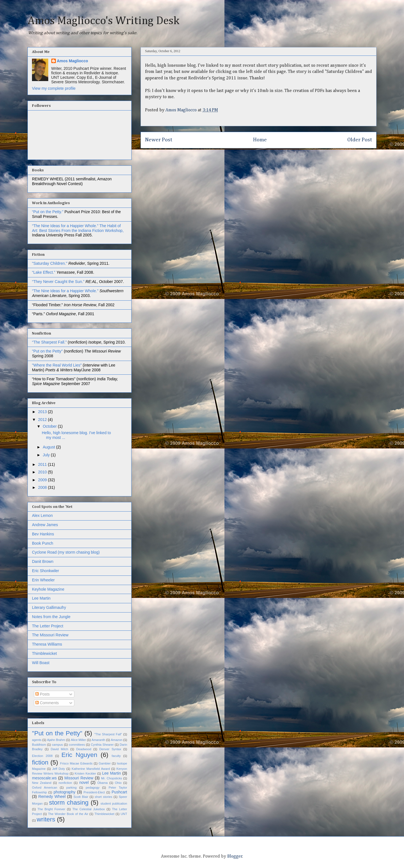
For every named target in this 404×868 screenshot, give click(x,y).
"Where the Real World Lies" (57, 365)
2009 (43, 480)
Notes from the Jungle (51, 617)
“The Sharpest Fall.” (50, 342)
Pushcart (119, 792)
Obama (103, 783)
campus (57, 745)
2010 (43, 472)
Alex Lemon (42, 515)
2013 (43, 412)
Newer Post (159, 140)
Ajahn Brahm (56, 740)
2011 (43, 464)
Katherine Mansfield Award (91, 769)
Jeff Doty (59, 769)
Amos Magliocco (73, 61)
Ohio (118, 783)
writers (46, 819)
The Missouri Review (50, 635)
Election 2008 (42, 756)
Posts (43, 694)
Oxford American (45, 788)
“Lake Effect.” (44, 272)
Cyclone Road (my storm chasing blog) (66, 552)
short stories (104, 797)
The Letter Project (48, 626)
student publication (114, 803)
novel (84, 782)
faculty (116, 756)
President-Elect (94, 792)
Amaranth (99, 740)
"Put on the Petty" (47, 351)
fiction (40, 762)
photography (65, 792)
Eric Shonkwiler (45, 571)
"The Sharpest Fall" (108, 734)
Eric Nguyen (79, 755)
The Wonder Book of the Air (68, 814)
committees (77, 745)
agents (37, 740)
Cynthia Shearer (102, 745)
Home (260, 140)
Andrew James (45, 525)
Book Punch (43, 543)
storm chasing (69, 803)
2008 (43, 487)
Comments (47, 703)
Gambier (105, 763)
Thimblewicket (44, 653)
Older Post (360, 140)
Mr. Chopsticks (112, 778)
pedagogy (92, 788)
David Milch (59, 749)
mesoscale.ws (44, 778)
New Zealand (42, 783)
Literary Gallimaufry (49, 607)
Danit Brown (43, 561)
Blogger (235, 857)
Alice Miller (78, 740)
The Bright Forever (51, 809)
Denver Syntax (110, 749)
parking (71, 788)
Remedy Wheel (52, 796)
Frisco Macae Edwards (76, 763)
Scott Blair (81, 797)
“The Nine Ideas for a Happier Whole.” (65, 226)
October (50, 426)
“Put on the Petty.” (48, 212)
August (49, 447)
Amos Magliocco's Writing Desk (103, 21)
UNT (124, 814)
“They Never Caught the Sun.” (59, 282)
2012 (43, 420)
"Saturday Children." (50, 263)
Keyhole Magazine (48, 589)
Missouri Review (79, 778)
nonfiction (65, 783)
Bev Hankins (43, 534)
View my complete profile (54, 88)
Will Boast (41, 663)
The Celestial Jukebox (89, 809)
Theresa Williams (47, 644)
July (47, 455)
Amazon (117, 740)
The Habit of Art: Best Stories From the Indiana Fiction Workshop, (78, 228)
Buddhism (39, 745)
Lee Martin (41, 598)
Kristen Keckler (85, 773)
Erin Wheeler (43, 580)
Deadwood (84, 749)
